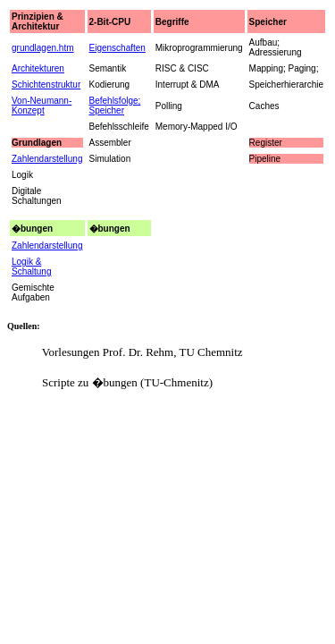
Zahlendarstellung (47, 246)
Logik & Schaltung (31, 267)
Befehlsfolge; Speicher (115, 106)
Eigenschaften (117, 48)
